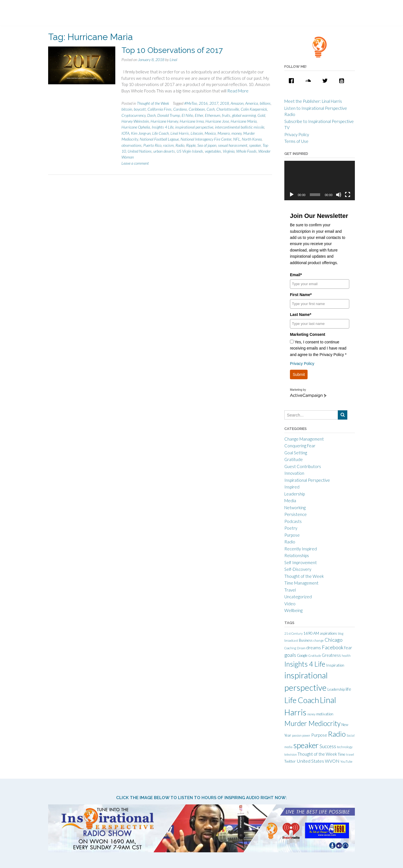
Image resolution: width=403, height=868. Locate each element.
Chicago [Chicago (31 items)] (334, 640)
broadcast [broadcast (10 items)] (291, 640)
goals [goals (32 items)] (290, 655)
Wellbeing (293, 610)
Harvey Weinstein (135, 121)
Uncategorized (298, 597)
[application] (320, 181)
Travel (290, 590)
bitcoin (127, 109)
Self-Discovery (298, 569)
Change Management (304, 439)
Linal (173, 60)
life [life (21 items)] (348, 689)
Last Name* (301, 315)
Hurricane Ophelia (136, 127)
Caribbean (197, 109)
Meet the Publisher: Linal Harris (313, 101)
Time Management (301, 583)
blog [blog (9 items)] (341, 633)
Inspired (292, 487)
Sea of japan (207, 145)
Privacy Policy (297, 134)
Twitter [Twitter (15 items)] (290, 761)
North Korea (252, 139)
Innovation (294, 473)
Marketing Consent (308, 334)
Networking (295, 508)
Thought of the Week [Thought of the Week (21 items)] (317, 754)
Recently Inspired (301, 549)
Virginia (229, 151)
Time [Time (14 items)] (342, 754)
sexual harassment (233, 145)
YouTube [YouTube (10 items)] (346, 761)
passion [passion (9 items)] (297, 735)
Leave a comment (135, 163)
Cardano (180, 109)
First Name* (301, 295)
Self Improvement (301, 562)
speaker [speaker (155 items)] (306, 745)
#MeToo (191, 103)
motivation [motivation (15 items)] (325, 714)
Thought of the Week (153, 103)
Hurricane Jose (217, 121)
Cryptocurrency (133, 115)
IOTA (125, 133)
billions (265, 103)
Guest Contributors (303, 466)
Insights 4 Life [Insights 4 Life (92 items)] (305, 664)
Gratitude (294, 459)
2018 (224, 103)
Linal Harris (180, 133)
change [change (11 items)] (319, 640)
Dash (151, 115)
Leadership (295, 494)
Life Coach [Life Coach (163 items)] (302, 700)
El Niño (187, 115)
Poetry (291, 528)
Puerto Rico (152, 145)
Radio (180, 145)
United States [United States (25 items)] (310, 761)
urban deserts (164, 151)
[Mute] (339, 195)
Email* (296, 275)
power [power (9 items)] (306, 735)
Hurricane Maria (244, 121)
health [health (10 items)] (346, 656)
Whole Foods (246, 151)
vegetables (213, 151)
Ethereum (213, 115)
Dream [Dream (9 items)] (301, 648)
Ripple (191, 145)
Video (290, 604)
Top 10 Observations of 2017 (172, 50)
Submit (299, 374)
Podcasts (293, 521)
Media (290, 501)
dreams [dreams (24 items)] (314, 647)
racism (168, 145)
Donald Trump (169, 115)
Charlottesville (228, 109)
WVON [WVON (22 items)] (332, 761)
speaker (255, 145)
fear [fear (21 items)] (348, 648)
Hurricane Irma (192, 121)
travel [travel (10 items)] (350, 754)
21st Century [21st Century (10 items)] (293, 633)
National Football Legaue (159, 139)
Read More (238, 91)
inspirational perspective (194, 127)
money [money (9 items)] (311, 714)
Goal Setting (296, 453)
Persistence (296, 514)
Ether (199, 115)
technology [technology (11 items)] (345, 747)
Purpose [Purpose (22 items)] (319, 735)
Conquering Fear (300, 446)
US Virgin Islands (190, 151)
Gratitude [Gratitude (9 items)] (315, 656)
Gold (261, 115)
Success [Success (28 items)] (328, 746)
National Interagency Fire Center (206, 139)
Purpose (292, 535)
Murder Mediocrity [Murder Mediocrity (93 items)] (312, 723)
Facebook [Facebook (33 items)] (333, 647)
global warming (244, 115)
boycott (140, 109)
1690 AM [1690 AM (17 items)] (311, 633)
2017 (214, 103)
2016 (203, 103)
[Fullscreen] (348, 195)
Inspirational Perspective (307, 480)
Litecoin (197, 133)
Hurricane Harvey (164, 121)
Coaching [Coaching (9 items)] (290, 648)
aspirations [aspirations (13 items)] (328, 633)
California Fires (160, 109)
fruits (226, 115)
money (236, 133)
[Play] (292, 195)
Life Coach (161, 133)
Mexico (210, 133)
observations (132, 145)
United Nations (140, 151)
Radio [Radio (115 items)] (337, 734)
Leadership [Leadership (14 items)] (336, 689)
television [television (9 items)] (290, 754)
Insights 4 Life (163, 127)
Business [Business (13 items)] (306, 640)
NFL (237, 139)
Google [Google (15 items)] (302, 655)
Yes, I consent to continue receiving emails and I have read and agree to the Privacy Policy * (318, 348)
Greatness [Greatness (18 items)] (331, 655)
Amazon (237, 103)
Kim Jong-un (141, 133)
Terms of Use (296, 141)
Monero (224, 133)
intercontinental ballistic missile (240, 127)
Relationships (297, 555)
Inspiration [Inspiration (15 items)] (335, 665)
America (252, 103)
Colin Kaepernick (254, 109)
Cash (211, 109)
